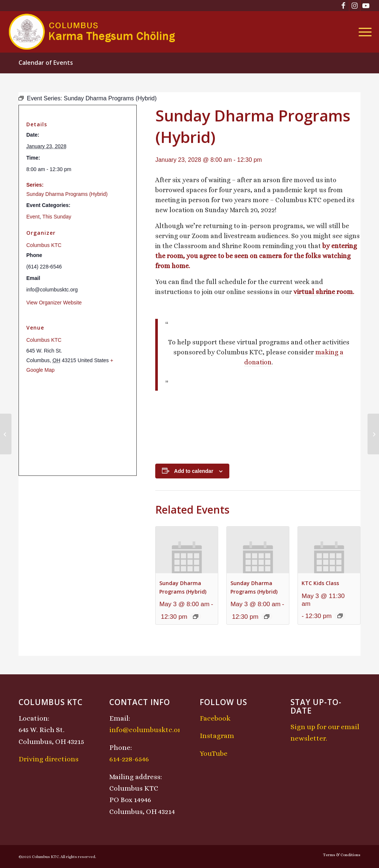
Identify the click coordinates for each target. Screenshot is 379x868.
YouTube (214, 753)
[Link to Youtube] (366, 6)
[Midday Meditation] (6, 434)
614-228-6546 (129, 759)
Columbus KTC (44, 245)
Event (33, 217)
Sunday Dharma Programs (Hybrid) (67, 194)
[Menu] (363, 32)
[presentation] (187, 550)
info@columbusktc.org (147, 730)
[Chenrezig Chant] (373, 434)
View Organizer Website (54, 303)
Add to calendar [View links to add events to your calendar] (194, 471)
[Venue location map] (78, 425)
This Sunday (57, 217)
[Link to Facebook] (344, 6)
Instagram (217, 736)
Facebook (215, 718)
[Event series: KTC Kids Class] (340, 616)
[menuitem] (363, 32)
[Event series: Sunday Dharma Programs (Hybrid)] (196, 617)
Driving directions (49, 759)
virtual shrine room (323, 292)
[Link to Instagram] (355, 6)
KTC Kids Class (320, 583)
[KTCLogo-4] (92, 32)
